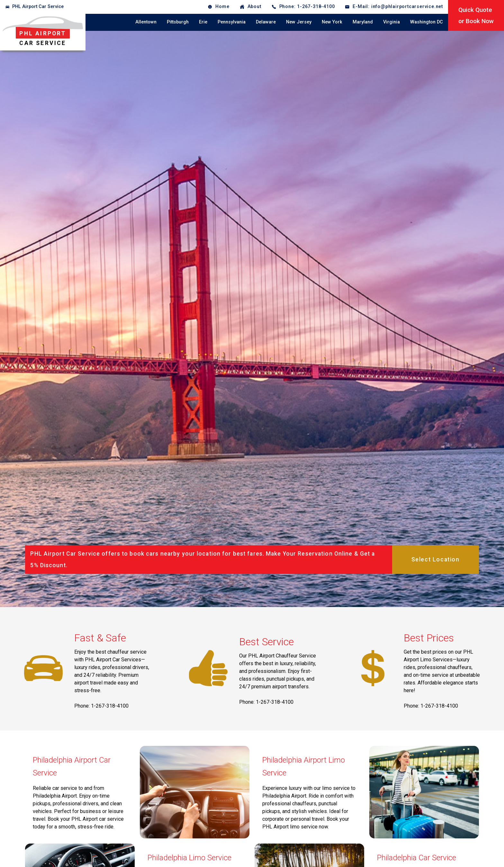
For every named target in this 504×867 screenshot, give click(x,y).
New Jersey (299, 22)
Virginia (392, 22)
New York (332, 22)
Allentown (146, 22)
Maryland (363, 22)
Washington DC (427, 22)
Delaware (266, 22)
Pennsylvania (232, 22)
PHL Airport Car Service (38, 7)
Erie (203, 22)
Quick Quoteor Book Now (476, 15)
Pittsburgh (178, 22)
